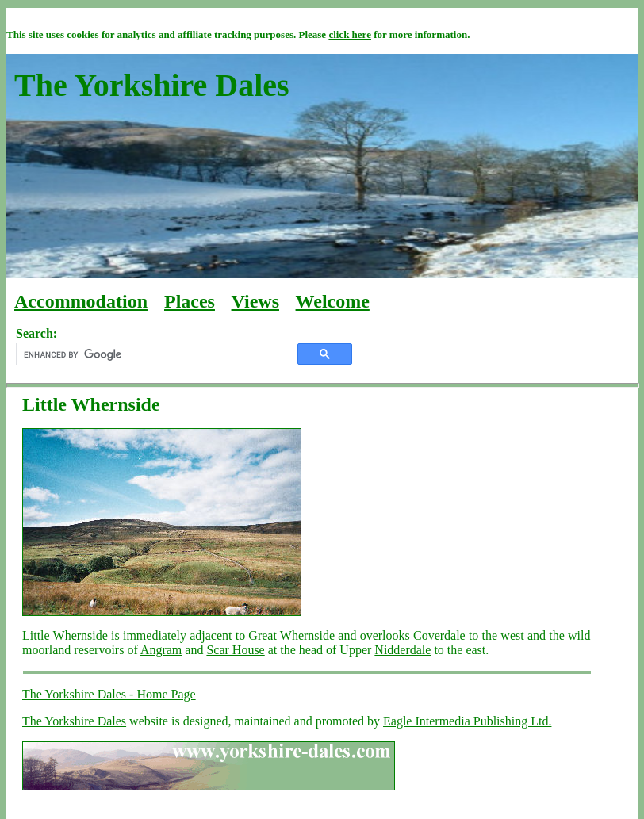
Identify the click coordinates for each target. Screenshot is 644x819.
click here (350, 34)
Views (255, 301)
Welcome (333, 301)
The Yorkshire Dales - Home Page (109, 694)
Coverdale (439, 635)
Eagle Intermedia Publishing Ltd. (467, 721)
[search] (149, 354)
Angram (161, 650)
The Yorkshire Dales (74, 721)
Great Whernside (291, 635)
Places (190, 301)
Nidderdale (402, 650)
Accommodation (81, 301)
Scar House (235, 650)
